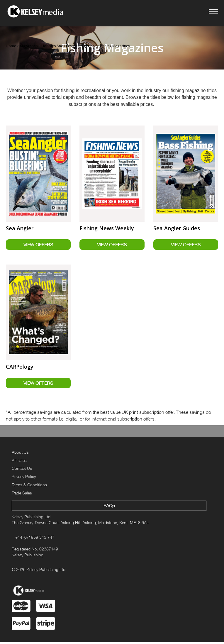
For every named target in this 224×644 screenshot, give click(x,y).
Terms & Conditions (29, 487)
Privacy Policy (24, 479)
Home (11, 46)
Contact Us (22, 471)
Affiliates (19, 463)
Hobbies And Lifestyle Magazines (69, 46)
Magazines (29, 46)
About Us (20, 454)
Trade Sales (22, 495)
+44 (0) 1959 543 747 (35, 539)
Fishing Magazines (115, 46)
